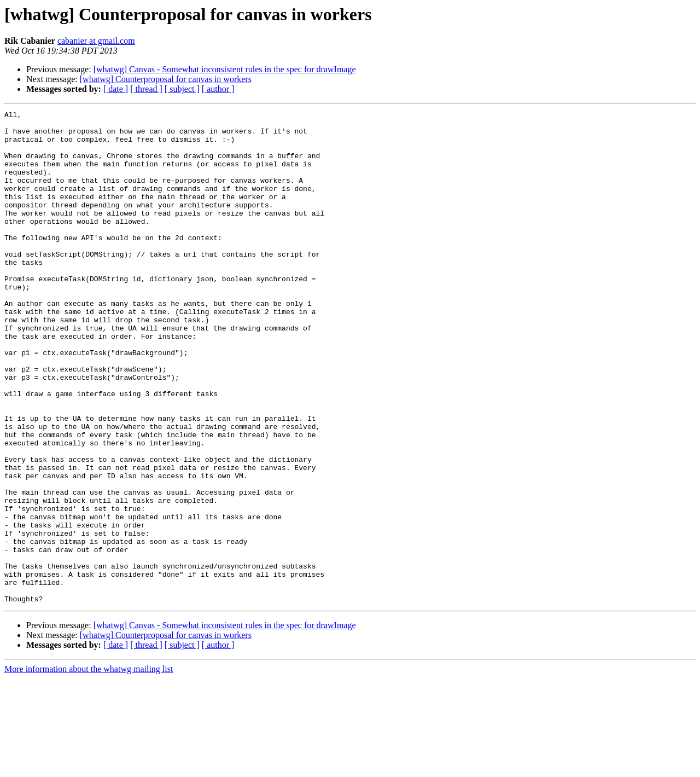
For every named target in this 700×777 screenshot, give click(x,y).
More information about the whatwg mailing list (89, 767)
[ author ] (218, 89)
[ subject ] (182, 89)
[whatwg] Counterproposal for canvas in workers (166, 79)
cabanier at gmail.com (96, 41)
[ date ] (116, 89)
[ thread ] (146, 89)
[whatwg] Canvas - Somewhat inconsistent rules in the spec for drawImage (225, 69)
